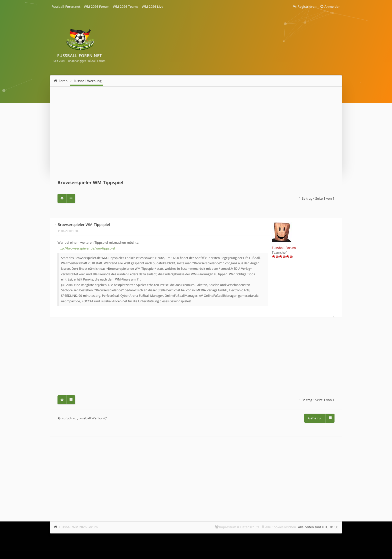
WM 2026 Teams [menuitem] (125, 7)
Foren (63, 81)
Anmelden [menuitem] (332, 7)
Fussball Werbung (88, 81)
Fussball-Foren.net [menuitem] (66, 7)
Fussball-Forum (284, 248)
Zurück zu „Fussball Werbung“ (84, 418)
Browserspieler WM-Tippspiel (90, 183)
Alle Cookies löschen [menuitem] (281, 527)
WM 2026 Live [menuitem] (152, 7)
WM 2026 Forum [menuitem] (97, 7)
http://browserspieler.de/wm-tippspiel (86, 248)
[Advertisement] (196, 129)
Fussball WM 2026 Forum (78, 527)
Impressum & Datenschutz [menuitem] (239, 527)
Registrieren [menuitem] (307, 7)
